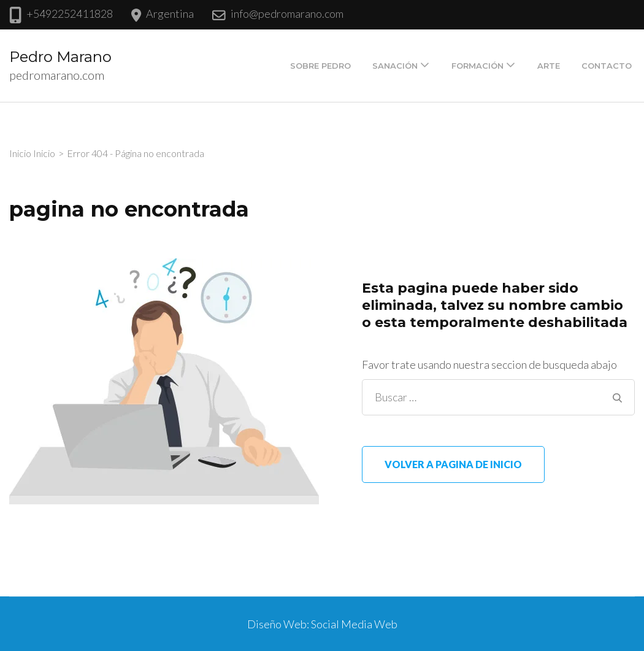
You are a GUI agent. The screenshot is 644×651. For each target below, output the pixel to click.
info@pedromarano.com (287, 13)
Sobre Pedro (320, 66)
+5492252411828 (70, 13)
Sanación (395, 66)
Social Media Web (354, 624)
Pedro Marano (60, 57)
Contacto (607, 66)
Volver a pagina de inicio (453, 464)
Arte (549, 66)
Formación (477, 66)
